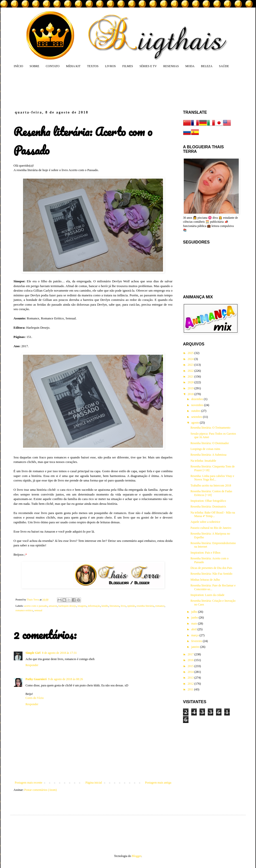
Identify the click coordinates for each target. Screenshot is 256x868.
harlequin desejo (67, 606)
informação (94, 606)
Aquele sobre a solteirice (205, 522)
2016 (191, 660)
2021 (191, 377)
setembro (197, 417)
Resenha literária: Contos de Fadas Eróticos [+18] (211, 493)
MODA (190, 66)
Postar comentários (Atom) (40, 790)
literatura (114, 606)
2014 (191, 672)
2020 (191, 382)
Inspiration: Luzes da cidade (207, 595)
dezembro (197, 399)
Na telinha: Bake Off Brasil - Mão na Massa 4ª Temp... (213, 514)
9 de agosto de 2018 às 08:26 (65, 679)
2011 (191, 689)
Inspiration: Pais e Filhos (205, 553)
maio (195, 624)
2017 (191, 654)
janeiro (196, 647)
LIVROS (110, 66)
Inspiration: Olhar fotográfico (208, 501)
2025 (191, 353)
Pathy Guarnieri (36, 679)
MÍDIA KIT (73, 66)
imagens (82, 606)
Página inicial (94, 783)
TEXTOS (93, 66)
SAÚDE (224, 66)
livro (123, 606)
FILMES (128, 66)
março (195, 635)
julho (195, 612)
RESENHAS (171, 66)
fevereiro (197, 641)
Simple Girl (33, 653)
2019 (191, 388)
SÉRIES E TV (148, 66)
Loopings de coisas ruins (205, 449)
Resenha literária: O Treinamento (210, 428)
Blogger (136, 856)
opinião (131, 606)
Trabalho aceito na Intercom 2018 (211, 485)
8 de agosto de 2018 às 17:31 (59, 653)
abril (194, 629)
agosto (195, 423)
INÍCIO (18, 66)
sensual (38, 610)
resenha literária (145, 606)
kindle (105, 606)
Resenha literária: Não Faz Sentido (211, 574)
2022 (191, 371)
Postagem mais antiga (158, 783)
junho (195, 617)
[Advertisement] (109, 89)
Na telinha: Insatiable (203, 461)
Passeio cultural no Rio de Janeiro (211, 528)
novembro (198, 405)
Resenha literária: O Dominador (210, 443)
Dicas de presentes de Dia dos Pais (211, 568)
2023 (191, 365)
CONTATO (53, 66)
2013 (191, 678)
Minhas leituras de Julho (205, 580)
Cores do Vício (34, 698)
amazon (53, 606)
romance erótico (24, 610)
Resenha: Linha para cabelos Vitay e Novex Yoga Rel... (212, 478)
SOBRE (34, 66)
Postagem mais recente (28, 783)
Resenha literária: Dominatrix (208, 507)
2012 (191, 684)
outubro (196, 411)
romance (160, 606)
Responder (32, 665)
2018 (191, 394)
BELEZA (207, 66)
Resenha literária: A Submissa (208, 455)
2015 (191, 666)
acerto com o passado (36, 606)
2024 (191, 359)
